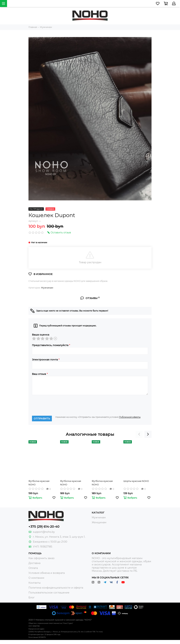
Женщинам (99, 522)
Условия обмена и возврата (47, 573)
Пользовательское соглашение (49, 593)
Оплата (33, 568)
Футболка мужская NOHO (39, 483)
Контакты (35, 583)
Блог (32, 597)
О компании (36, 578)
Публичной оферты (130, 417)
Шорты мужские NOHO (136, 481)
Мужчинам (47, 288)
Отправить (42, 419)
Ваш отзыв (40, 374)
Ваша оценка (41, 335)
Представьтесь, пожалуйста (51, 345)
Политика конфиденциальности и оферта (56, 588)
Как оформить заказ (41, 558)
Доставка (34, 563)
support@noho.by (44, 532)
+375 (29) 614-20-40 (44, 527)
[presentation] (59, 405)
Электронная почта (46, 360)
